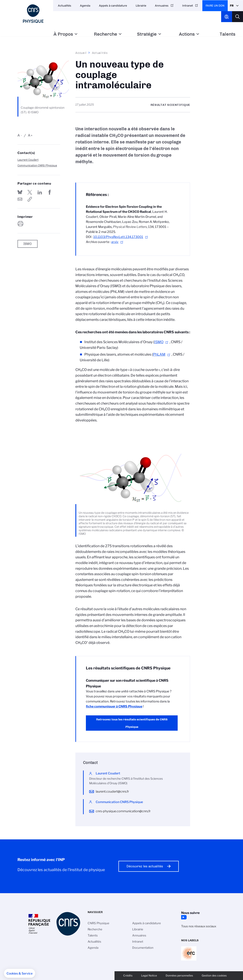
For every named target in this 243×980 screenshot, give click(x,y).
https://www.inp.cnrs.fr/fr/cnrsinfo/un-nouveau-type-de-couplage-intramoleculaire (30, 199)
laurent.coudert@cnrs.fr (112, 791)
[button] (20, 973)
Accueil (81, 53)
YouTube (183, 917)
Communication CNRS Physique (37, 165)
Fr (232, 6)
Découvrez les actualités (145, 866)
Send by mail (20, 199)
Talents (227, 34)
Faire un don (215, 6)
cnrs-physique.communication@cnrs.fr (123, 811)
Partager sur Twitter (30, 192)
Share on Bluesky (20, 192)
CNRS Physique (98, 923)
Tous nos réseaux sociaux (199, 926)
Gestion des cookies (214, 976)
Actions (187, 34)
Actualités (65, 6)
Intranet (188, 6)
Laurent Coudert (28, 160)
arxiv (115, 242)
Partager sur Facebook (50, 192)
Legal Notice (149, 976)
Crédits (128, 976)
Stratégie (147, 34)
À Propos (63, 34)
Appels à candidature (113, 6)
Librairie (141, 6)
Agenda (85, 6)
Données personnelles (179, 976)
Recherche (106, 34)
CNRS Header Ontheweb (227, 17)
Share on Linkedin (40, 192)
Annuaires (162, 6)
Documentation (143, 948)
